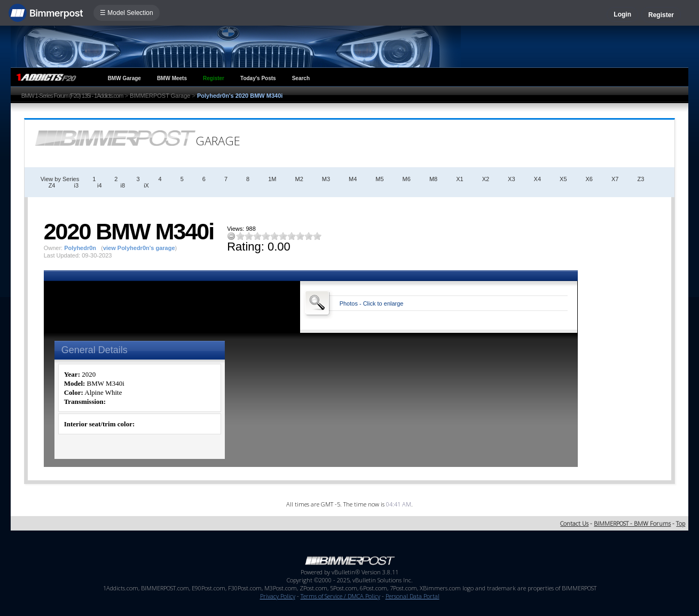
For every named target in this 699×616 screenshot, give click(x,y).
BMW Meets (172, 78)
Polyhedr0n (80, 248)
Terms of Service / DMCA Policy (340, 596)
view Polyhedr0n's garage (139, 248)
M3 (326, 179)
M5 (379, 179)
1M (272, 179)
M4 (353, 179)
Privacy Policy (278, 596)
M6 (407, 179)
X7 (615, 179)
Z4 (52, 185)
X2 (486, 179)
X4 (537, 179)
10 (317, 236)
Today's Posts (258, 78)
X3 (511, 179)
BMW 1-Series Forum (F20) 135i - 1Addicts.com (72, 96)
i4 (100, 185)
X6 (589, 179)
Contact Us (574, 523)
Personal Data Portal (413, 596)
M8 (433, 179)
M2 (299, 179)
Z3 (641, 179)
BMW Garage (124, 78)
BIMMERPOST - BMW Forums (632, 523)
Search (301, 78)
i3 (76, 185)
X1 (460, 179)
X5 (563, 179)
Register (661, 15)
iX (146, 185)
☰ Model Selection (127, 13)
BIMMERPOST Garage (160, 96)
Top (681, 523)
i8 (123, 185)
